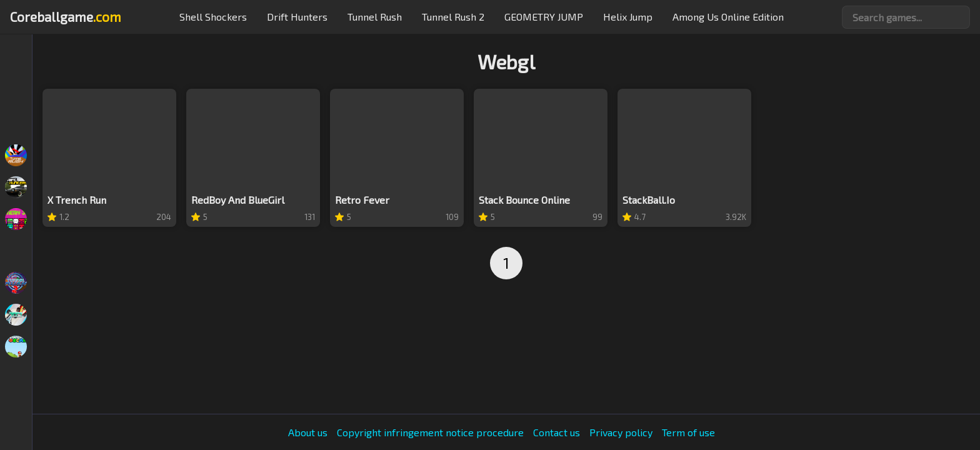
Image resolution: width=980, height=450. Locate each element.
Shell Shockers (213, 17)
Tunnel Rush (375, 17)
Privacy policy (621, 432)
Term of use (688, 432)
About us (308, 432)
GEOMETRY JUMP (544, 17)
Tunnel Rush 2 (453, 17)
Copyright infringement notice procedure (430, 432)
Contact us (557, 432)
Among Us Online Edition (728, 17)
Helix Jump (628, 17)
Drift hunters (297, 17)
